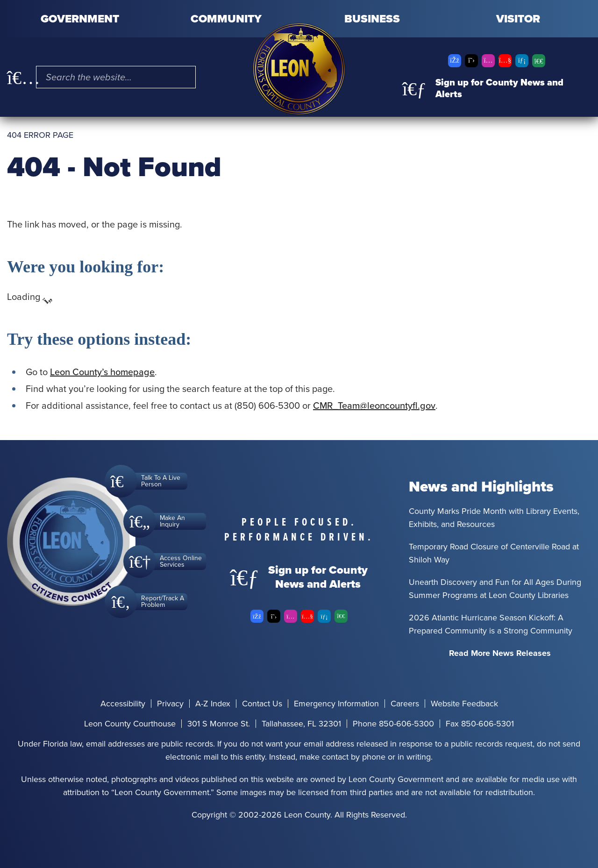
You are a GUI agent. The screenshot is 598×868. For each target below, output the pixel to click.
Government (80, 19)
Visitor (518, 19)
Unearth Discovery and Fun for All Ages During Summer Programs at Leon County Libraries (495, 589)
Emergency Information (336, 704)
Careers (405, 704)
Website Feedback (464, 704)
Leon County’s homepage (102, 372)
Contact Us (262, 704)
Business (372, 19)
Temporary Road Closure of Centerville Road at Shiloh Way (494, 553)
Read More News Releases (500, 653)
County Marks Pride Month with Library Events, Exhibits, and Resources (494, 518)
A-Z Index (213, 704)
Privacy (170, 704)
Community (226, 19)
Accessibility (123, 704)
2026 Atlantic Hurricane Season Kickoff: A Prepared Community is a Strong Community (491, 624)
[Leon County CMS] (299, 69)
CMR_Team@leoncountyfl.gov (374, 406)
